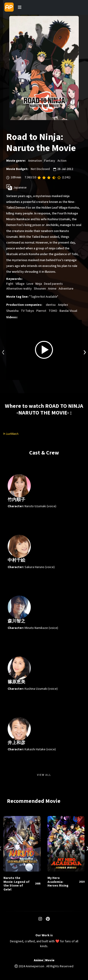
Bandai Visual (68, 311)
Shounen (40, 289)
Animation (35, 161)
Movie (50, 960)
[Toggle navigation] (19, 7)
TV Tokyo (27, 311)
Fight (10, 284)
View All (44, 775)
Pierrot (41, 311)
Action (62, 161)
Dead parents (53, 284)
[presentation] (3, 352)
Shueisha (12, 311)
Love (30, 284)
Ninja (39, 284)
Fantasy (50, 161)
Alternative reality (19, 289)
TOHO (53, 311)
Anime (52, 289)
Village (20, 284)
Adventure (66, 289)
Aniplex (63, 305)
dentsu (51, 305)
